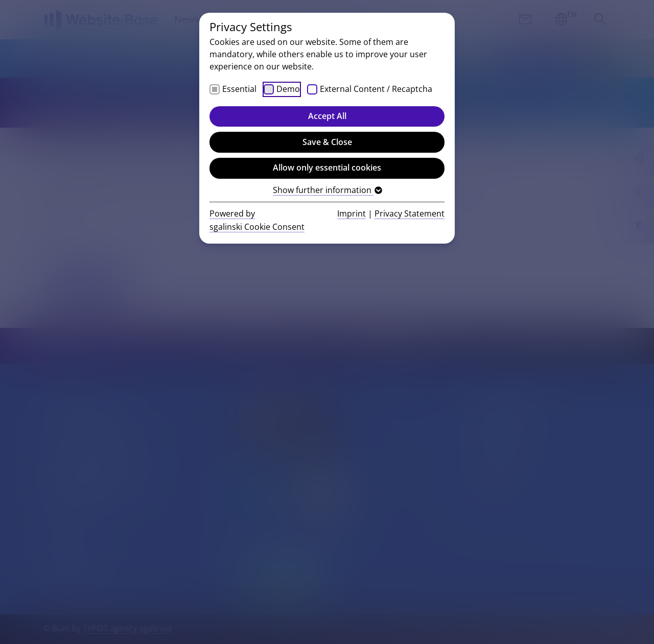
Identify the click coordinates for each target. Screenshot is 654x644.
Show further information (327, 190)
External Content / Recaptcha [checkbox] (376, 89)
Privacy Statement (410, 213)
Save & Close (327, 142)
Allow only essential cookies (327, 168)
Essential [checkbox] (239, 89)
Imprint (352, 213)
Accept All (327, 116)
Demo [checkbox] (288, 89)
